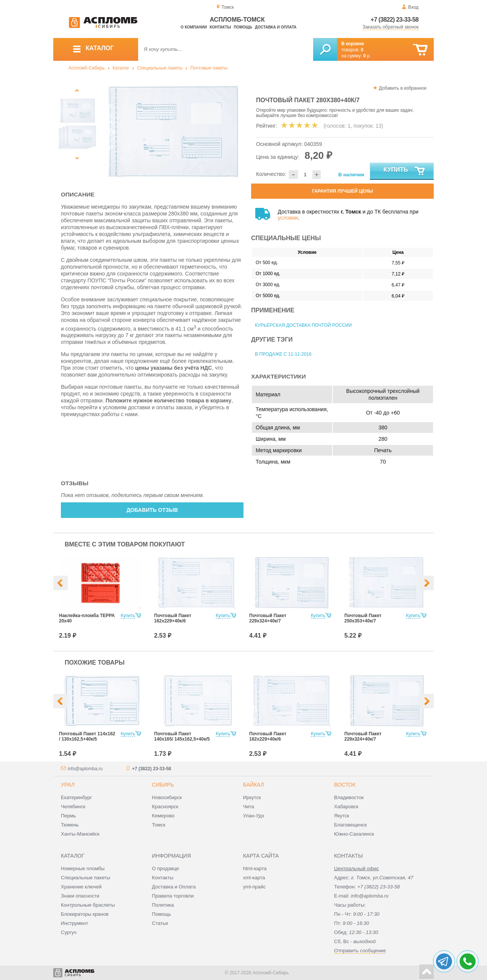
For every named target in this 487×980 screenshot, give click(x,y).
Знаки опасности (80, 896)
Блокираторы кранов (85, 914)
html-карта (255, 868)
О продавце (165, 868)
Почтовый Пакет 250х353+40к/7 (363, 618)
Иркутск (252, 797)
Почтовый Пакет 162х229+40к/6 (173, 618)
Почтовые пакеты (209, 68)
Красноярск (165, 807)
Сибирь (163, 785)
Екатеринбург (76, 797)
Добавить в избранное (403, 88)
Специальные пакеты (160, 68)
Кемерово (163, 816)
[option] (172, 131)
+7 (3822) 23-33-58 (395, 20)
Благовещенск (350, 825)
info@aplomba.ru (85, 769)
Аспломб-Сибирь (87, 68)
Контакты (220, 27)
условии (288, 218)
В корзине (353, 44)
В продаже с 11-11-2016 (283, 354)
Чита (249, 807)
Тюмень (70, 825)
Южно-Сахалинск (354, 834)
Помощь (243, 27)
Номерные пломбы (83, 868)
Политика (163, 905)
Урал (68, 785)
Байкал (254, 785)
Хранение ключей (81, 887)
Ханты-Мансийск (80, 834)
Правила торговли (173, 896)
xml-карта (254, 878)
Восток (345, 785)
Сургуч (69, 932)
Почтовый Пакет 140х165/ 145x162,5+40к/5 (182, 736)
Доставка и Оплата (174, 887)
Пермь (68, 816)
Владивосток (349, 797)
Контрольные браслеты (88, 905)
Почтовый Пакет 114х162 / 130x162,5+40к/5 (87, 736)
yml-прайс (255, 887)
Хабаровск (346, 807)
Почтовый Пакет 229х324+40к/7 (268, 618)
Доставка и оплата (276, 27)
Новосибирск (167, 797)
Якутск (342, 816)
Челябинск (73, 807)
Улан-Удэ (254, 816)
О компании (194, 27)
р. (367, 56)
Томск (158, 825)
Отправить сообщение (360, 951)
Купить (405, 171)
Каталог (121, 68)
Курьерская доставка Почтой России (303, 325)
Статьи (160, 923)
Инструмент (75, 923)
